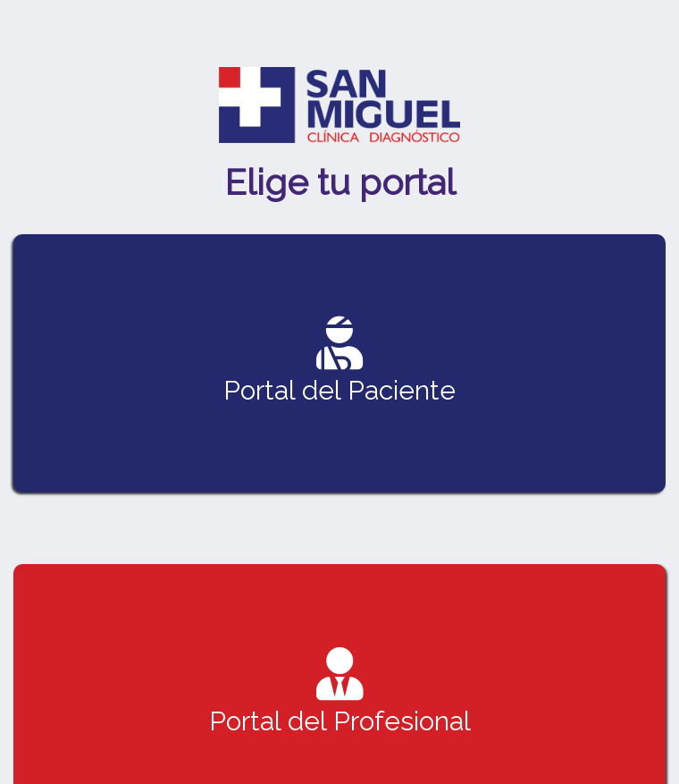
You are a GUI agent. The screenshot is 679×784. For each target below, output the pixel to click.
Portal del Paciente (339, 361)
